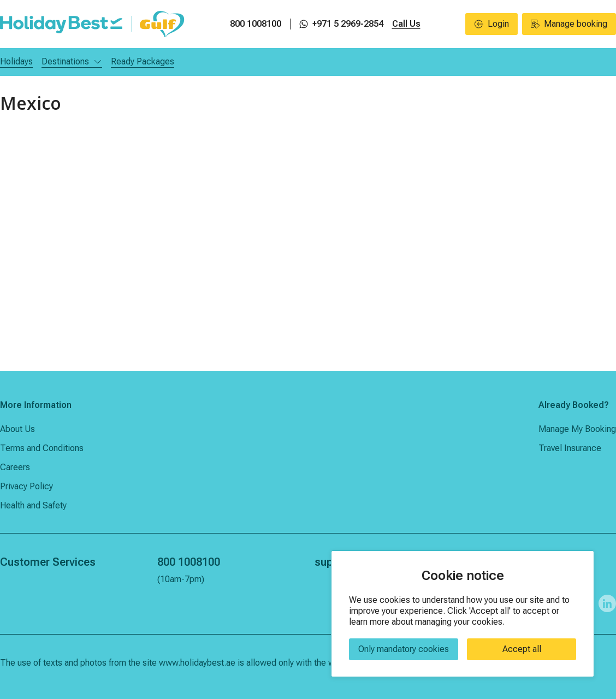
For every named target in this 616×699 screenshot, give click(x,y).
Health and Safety (33, 505)
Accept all (522, 649)
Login (492, 24)
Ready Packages (143, 61)
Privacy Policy (26, 486)
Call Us (406, 24)
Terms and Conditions (42, 448)
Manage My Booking (577, 429)
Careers (15, 467)
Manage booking (569, 24)
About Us (17, 429)
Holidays (16, 61)
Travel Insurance (570, 448)
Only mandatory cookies (404, 649)
